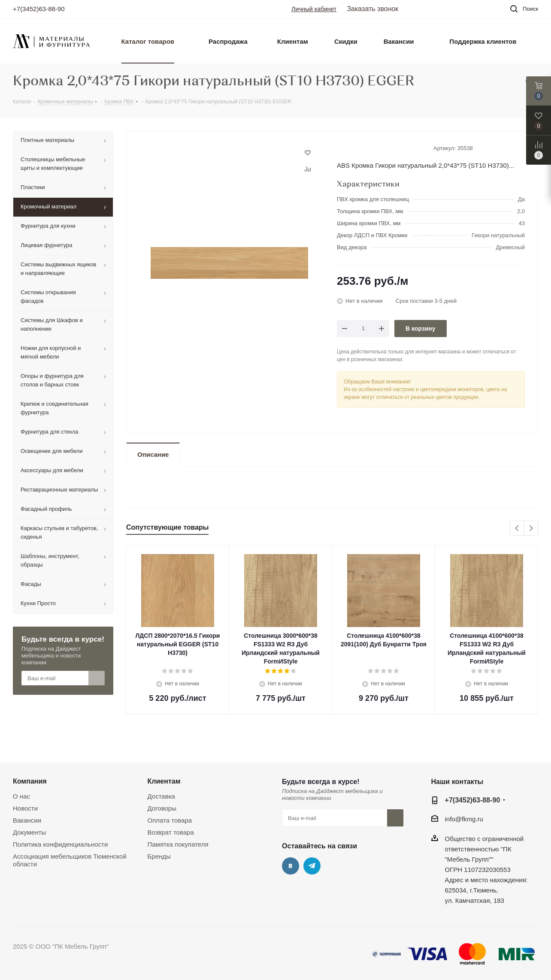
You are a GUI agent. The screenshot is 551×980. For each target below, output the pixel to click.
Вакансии (27, 820)
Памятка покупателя (178, 844)
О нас (21, 796)
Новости (25, 808)
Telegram (312, 866)
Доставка (161, 796)
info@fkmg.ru (464, 819)
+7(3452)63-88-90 (39, 9)
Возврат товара (171, 832)
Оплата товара (170, 820)
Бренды (159, 856)
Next (531, 529)
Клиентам (164, 781)
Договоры (162, 808)
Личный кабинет (314, 9)
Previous (517, 529)
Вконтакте (291, 866)
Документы (29, 832)
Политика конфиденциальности (60, 844)
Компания (30, 781)
